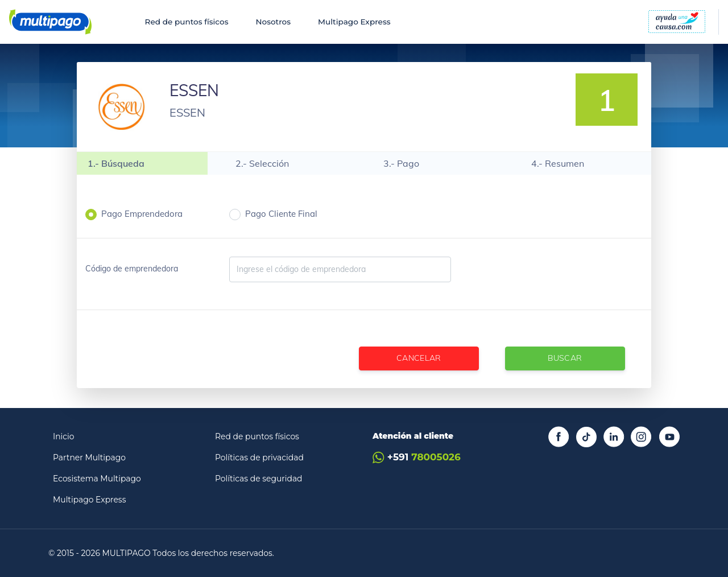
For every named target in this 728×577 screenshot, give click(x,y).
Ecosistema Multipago (97, 479)
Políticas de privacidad (259, 458)
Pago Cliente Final (281, 214)
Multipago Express (354, 22)
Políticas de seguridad (259, 479)
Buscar (565, 358)
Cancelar (419, 358)
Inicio (64, 436)
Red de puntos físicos (187, 22)
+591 (417, 457)
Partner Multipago (89, 458)
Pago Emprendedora (142, 214)
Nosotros (273, 22)
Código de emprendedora (132, 269)
